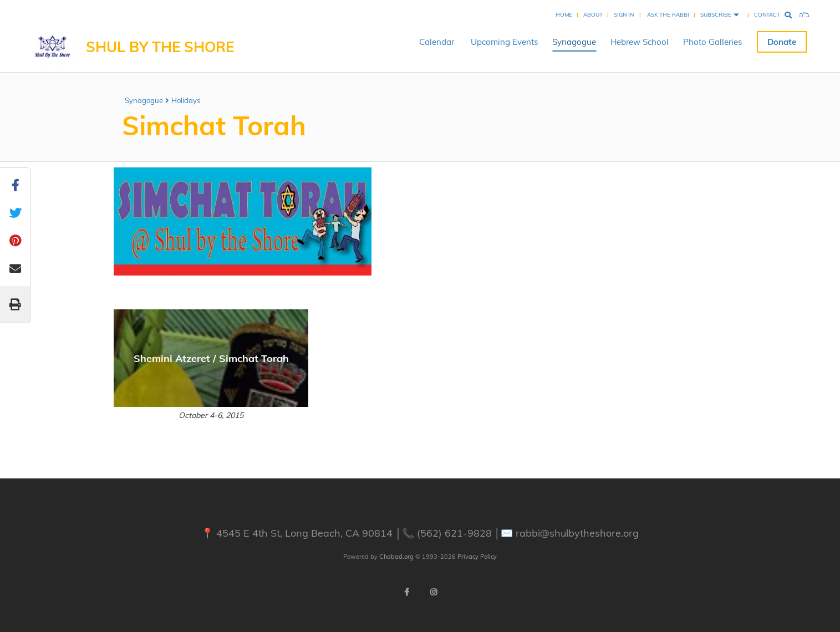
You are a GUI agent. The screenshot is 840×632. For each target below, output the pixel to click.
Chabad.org (396, 557)
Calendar (437, 42)
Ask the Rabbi (668, 15)
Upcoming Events (504, 42)
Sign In (624, 15)
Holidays (186, 100)
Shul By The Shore (160, 47)
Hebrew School (640, 42)
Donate (782, 42)
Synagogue (574, 42)
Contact (767, 15)
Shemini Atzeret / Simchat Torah (211, 358)
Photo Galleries (712, 42)
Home (564, 15)
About (593, 15)
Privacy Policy (477, 557)
